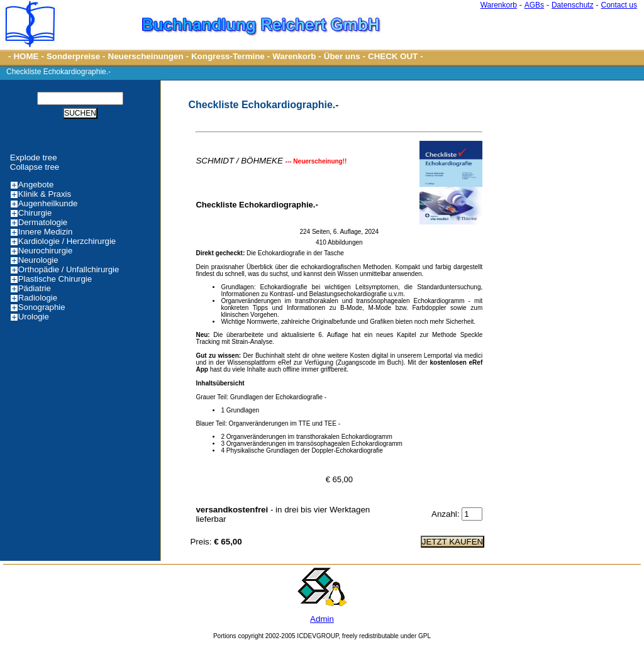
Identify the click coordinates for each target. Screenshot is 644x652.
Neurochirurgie (46, 251)
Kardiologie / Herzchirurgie (67, 241)
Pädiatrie (35, 288)
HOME (26, 56)
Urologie (34, 317)
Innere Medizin (46, 232)
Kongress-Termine (228, 56)
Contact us (619, 5)
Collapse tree (35, 167)
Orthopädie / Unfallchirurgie (69, 269)
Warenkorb (499, 5)
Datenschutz (573, 5)
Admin (322, 619)
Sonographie (42, 307)
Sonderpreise (73, 56)
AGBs (534, 5)
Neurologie (38, 260)
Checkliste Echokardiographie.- (58, 72)
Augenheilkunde (48, 203)
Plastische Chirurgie (55, 279)
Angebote (36, 185)
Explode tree (34, 157)
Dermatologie (43, 222)
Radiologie (38, 298)
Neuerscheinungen (146, 56)
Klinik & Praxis (45, 194)
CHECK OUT (393, 56)
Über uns (342, 56)
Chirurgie (35, 213)
